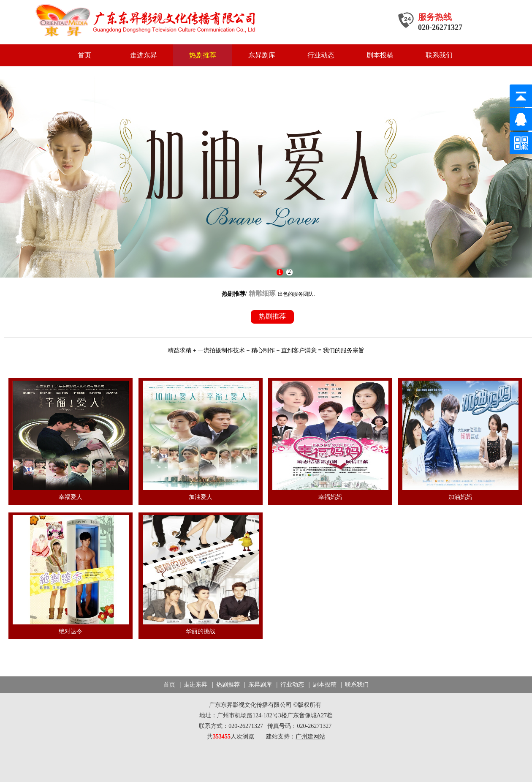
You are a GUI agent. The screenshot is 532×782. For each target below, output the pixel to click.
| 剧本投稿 (322, 685)
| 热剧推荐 (225, 685)
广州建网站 (310, 737)
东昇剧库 (262, 55)
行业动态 (321, 55)
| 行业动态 (290, 685)
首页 (84, 55)
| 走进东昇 (193, 685)
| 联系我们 (353, 685)
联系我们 (439, 55)
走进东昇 (144, 55)
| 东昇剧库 (257, 685)
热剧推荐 (203, 55)
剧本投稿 (380, 55)
